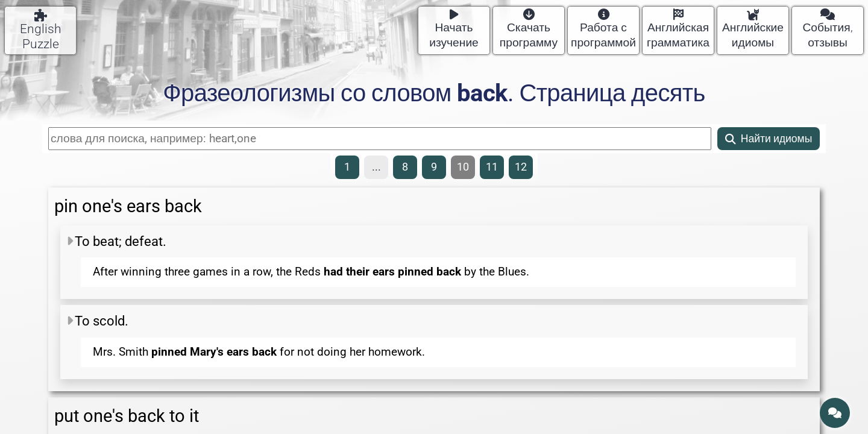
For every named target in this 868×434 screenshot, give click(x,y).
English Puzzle (41, 30)
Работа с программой (603, 29)
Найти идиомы (769, 139)
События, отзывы (827, 29)
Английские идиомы (753, 29)
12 (521, 167)
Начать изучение (454, 29)
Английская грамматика (678, 29)
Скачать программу (529, 29)
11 (492, 167)
